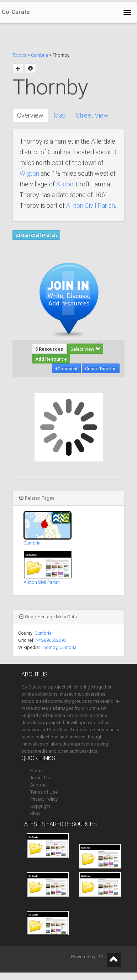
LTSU (102, 957)
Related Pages (37, 498)
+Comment (66, 369)
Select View (85, 349)
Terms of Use (44, 792)
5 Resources (49, 349)
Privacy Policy (44, 799)
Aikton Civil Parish (91, 205)
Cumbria (39, 55)
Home (36, 771)
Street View (92, 115)
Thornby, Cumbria (59, 647)
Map (60, 115)
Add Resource (51, 359)
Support (39, 785)
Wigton (29, 173)
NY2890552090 (51, 640)
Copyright (40, 806)
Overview (30, 115)
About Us (40, 778)
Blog (35, 813)
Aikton (65, 184)
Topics (19, 55)
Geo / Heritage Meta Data (48, 617)
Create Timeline (101, 369)
